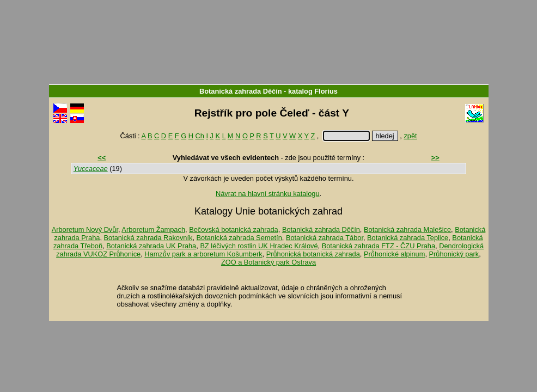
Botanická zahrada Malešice (407, 229)
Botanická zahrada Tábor (325, 238)
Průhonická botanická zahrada (313, 254)
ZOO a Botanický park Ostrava (268, 262)
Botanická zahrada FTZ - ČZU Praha (379, 246)
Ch (200, 136)
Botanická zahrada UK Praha (151, 246)
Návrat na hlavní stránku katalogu (268, 194)
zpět (410, 136)
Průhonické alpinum (394, 254)
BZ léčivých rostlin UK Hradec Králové (259, 246)
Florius (326, 91)
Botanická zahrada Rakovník (148, 238)
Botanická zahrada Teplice (408, 238)
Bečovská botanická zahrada (234, 229)
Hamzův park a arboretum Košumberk (203, 254)
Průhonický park (454, 254)
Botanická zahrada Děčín (240, 91)
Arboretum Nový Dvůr (85, 229)
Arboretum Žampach (153, 229)
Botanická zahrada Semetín (239, 238)
